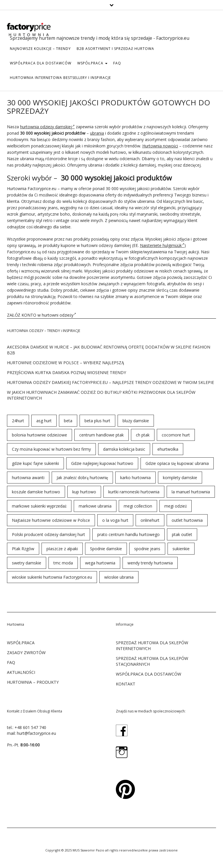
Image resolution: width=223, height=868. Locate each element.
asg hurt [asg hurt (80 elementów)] (44, 421)
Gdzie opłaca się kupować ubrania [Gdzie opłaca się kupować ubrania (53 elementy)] (177, 463)
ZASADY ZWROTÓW (26, 653)
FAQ (117, 63)
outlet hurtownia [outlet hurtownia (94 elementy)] (187, 520)
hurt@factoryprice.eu (36, 733)
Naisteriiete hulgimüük (162, 245)
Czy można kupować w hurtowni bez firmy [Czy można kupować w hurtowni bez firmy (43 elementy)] (51, 449)
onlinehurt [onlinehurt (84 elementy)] (150, 520)
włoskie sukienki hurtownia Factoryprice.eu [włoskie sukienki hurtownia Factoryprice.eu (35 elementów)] (52, 577)
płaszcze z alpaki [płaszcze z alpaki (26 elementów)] (62, 549)
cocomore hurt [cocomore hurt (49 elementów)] (176, 435)
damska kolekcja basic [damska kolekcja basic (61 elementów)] (124, 449)
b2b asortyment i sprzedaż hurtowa (115, 49)
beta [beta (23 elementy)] (68, 421)
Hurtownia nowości (160, 146)
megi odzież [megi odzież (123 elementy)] (176, 506)
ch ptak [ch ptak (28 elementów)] (143, 435)
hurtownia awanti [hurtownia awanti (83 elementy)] (28, 478)
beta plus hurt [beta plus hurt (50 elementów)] (97, 421)
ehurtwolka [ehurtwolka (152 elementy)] (168, 449)
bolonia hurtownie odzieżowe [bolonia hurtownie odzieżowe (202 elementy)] (39, 435)
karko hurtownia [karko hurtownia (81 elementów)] (135, 478)
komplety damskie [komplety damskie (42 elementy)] (180, 478)
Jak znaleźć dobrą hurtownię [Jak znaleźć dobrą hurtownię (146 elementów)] (82, 478)
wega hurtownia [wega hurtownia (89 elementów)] (100, 563)
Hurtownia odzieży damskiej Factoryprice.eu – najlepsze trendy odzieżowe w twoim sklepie (110, 382)
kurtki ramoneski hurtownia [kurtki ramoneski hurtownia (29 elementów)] (134, 492)
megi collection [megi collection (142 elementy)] (138, 506)
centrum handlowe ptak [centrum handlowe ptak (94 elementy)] (101, 435)
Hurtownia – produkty (33, 682)
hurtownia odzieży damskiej (47, 127)
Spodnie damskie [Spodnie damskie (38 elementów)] (106, 549)
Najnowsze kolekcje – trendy (40, 49)
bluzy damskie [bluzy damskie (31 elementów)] (136, 421)
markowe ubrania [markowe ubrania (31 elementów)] (95, 506)
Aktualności (21, 672)
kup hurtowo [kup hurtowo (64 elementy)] (84, 492)
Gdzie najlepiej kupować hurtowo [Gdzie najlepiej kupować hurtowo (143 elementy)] (102, 463)
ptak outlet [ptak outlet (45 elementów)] (182, 534)
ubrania (97, 133)
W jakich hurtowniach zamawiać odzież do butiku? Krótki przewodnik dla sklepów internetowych (101, 395)
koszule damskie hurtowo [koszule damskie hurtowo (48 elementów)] (36, 492)
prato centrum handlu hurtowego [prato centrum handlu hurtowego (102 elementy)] (128, 534)
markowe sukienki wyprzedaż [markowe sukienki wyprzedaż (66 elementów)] (39, 506)
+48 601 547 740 (30, 727)
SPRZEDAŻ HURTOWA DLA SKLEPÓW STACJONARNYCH (152, 661)
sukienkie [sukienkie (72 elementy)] (181, 549)
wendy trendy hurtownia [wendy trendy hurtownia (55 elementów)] (150, 563)
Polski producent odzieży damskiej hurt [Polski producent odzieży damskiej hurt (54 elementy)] (48, 534)
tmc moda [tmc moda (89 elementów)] (63, 563)
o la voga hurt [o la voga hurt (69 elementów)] (115, 520)
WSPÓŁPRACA (92, 63)
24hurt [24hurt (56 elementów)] (18, 421)
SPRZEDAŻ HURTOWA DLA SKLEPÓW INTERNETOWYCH (152, 646)
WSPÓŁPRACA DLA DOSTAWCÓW (41, 63)
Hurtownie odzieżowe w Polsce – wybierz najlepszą (66, 363)
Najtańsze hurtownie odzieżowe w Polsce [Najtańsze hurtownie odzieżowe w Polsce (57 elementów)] (51, 520)
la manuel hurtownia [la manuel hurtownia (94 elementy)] (191, 492)
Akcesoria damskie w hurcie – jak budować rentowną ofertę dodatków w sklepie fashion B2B (109, 350)
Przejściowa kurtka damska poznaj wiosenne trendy (66, 372)
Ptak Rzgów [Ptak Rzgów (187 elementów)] (23, 549)
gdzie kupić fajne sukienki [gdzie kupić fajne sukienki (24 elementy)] (35, 463)
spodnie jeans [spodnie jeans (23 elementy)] (147, 549)
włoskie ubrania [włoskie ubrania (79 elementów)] (119, 577)
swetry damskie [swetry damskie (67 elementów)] (27, 563)
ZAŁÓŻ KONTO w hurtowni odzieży (42, 315)
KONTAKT (126, 684)
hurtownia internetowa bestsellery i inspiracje (60, 78)
